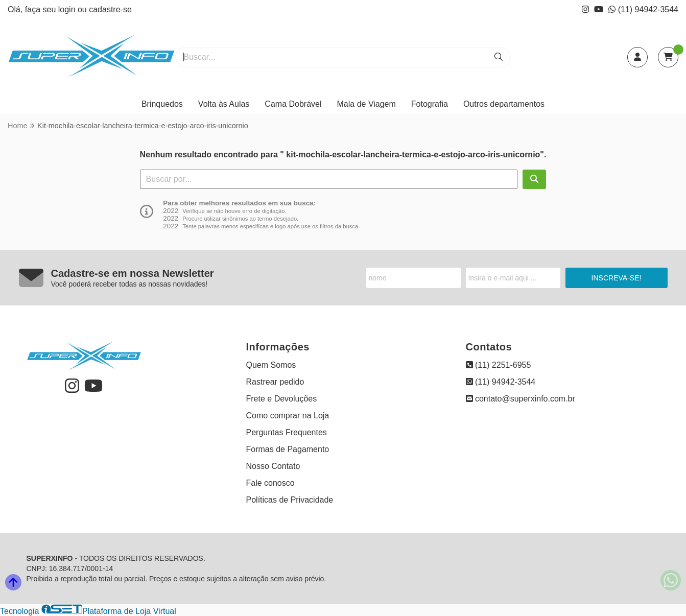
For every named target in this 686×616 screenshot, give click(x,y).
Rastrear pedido (275, 382)
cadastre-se (110, 9)
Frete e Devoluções (282, 399)
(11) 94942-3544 (643, 9)
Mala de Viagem (366, 104)
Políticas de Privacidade (290, 500)
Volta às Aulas (224, 104)
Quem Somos (271, 365)
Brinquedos (162, 104)
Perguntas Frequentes (287, 432)
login (68, 9)
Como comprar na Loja (288, 416)
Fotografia (430, 104)
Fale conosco (270, 483)
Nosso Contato (273, 466)
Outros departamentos (504, 104)
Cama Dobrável (293, 104)
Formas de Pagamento (288, 449)
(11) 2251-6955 (499, 365)
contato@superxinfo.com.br (521, 399)
